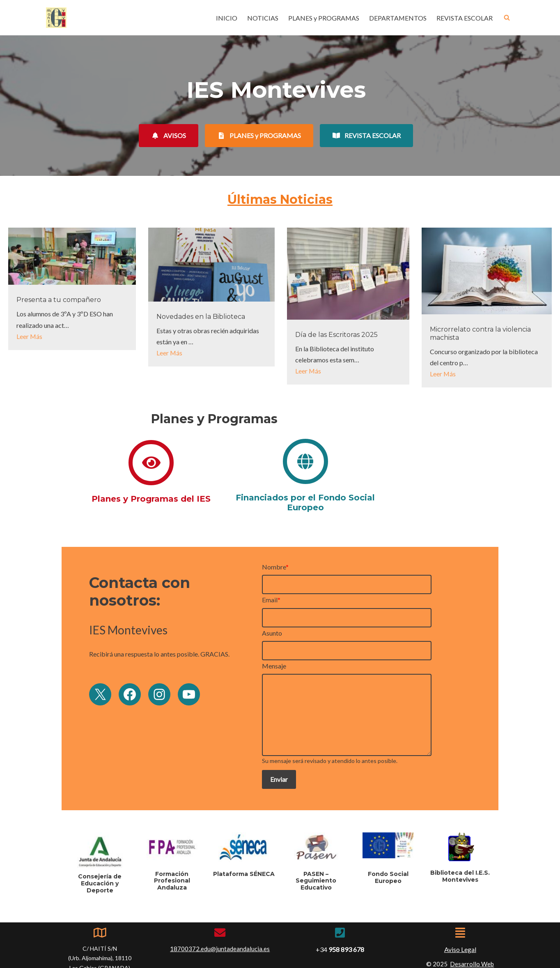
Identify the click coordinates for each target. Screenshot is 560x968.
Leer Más (30, 336)
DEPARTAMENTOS (398, 18)
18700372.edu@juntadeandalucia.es (220, 931)
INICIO (226, 18)
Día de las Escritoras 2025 (336, 335)
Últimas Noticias (280, 199)
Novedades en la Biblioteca (201, 317)
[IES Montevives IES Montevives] (56, 18)
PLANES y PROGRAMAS (323, 18)
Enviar (305, 776)
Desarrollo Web (472, 946)
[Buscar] (507, 18)
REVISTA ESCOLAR (465, 18)
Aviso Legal (460, 931)
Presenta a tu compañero (59, 300)
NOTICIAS (262, 18)
